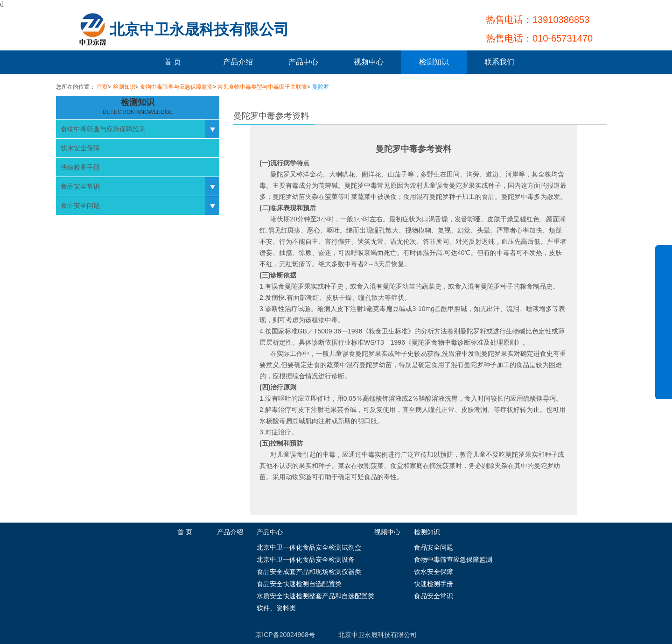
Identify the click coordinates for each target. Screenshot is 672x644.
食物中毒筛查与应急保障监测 (176, 87)
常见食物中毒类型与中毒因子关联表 (262, 87)
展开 (664, 329)
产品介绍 (238, 62)
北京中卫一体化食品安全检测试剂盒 (309, 547)
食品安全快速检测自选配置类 (299, 584)
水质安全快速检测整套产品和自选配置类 (315, 596)
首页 (102, 87)
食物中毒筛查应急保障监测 (453, 559)
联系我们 (499, 62)
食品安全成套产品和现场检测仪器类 (309, 572)
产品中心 (303, 62)
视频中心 (369, 62)
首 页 (173, 62)
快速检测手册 (80, 167)
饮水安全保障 (80, 148)
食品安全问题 (80, 205)
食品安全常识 (80, 186)
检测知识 (434, 62)
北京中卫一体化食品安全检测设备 (306, 559)
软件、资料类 (276, 608)
